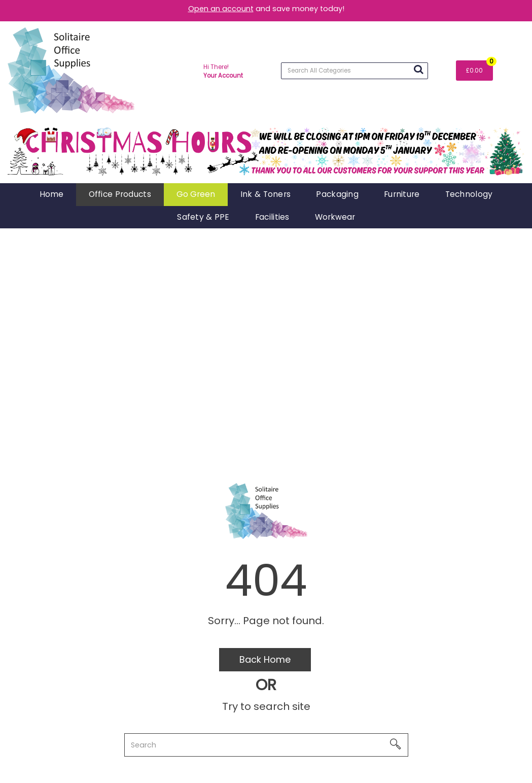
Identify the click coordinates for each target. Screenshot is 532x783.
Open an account (221, 9)
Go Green (196, 194)
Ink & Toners (265, 194)
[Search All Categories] (354, 71)
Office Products (120, 194)
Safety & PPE (203, 217)
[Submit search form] (418, 70)
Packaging (337, 194)
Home (51, 194)
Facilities (272, 217)
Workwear (335, 217)
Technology (469, 194)
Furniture (402, 194)
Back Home (265, 659)
